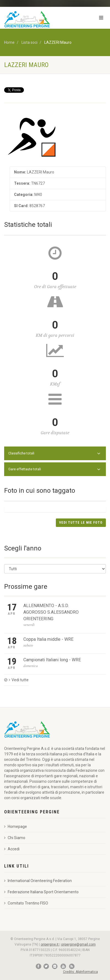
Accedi (12, 849)
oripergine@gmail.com (78, 944)
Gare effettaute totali (54, 469)
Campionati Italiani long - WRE (52, 660)
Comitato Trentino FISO (26, 903)
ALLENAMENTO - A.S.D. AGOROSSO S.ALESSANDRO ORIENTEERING (51, 612)
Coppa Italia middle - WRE (48, 639)
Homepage (16, 827)
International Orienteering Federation (38, 881)
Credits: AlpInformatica (80, 972)
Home (9, 42)
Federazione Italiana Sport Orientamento (41, 892)
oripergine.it (50, 944)
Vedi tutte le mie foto (81, 523)
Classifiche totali (54, 454)
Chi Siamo (15, 838)
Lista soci (29, 42)
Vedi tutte (19, 680)
